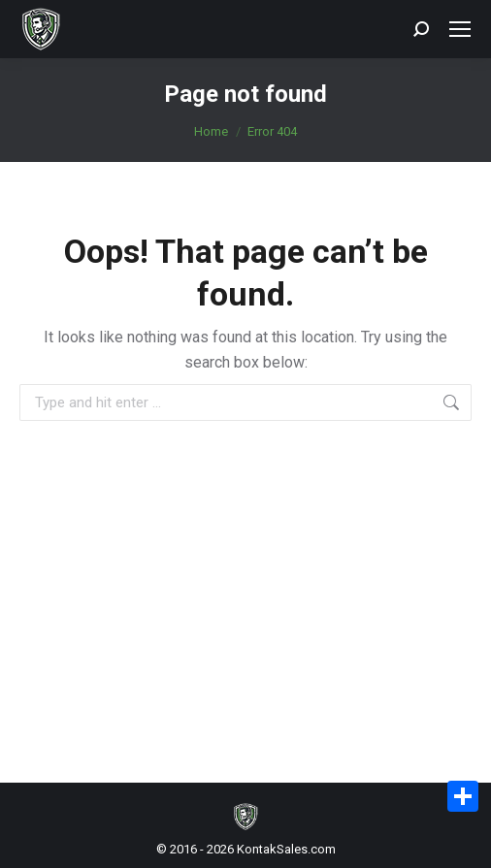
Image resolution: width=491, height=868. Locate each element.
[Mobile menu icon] (460, 29)
